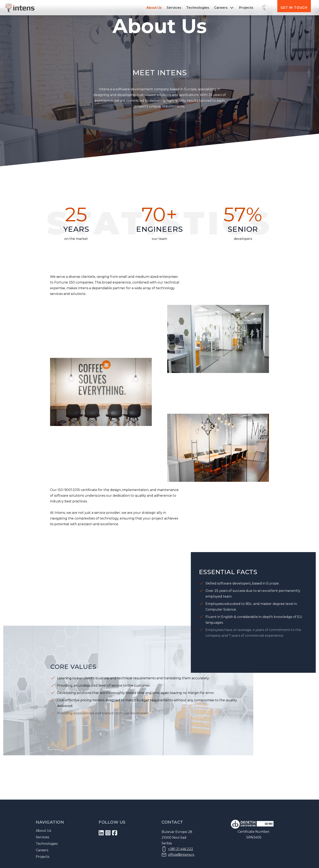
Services (174, 8)
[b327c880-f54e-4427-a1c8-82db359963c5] (108, 833)
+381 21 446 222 (181, 849)
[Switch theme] (264, 8)
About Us (154, 8)
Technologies (198, 8)
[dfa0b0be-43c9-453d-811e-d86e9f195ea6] (115, 833)
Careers (42, 850)
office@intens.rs (181, 855)
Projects (246, 8)
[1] (101, 833)
